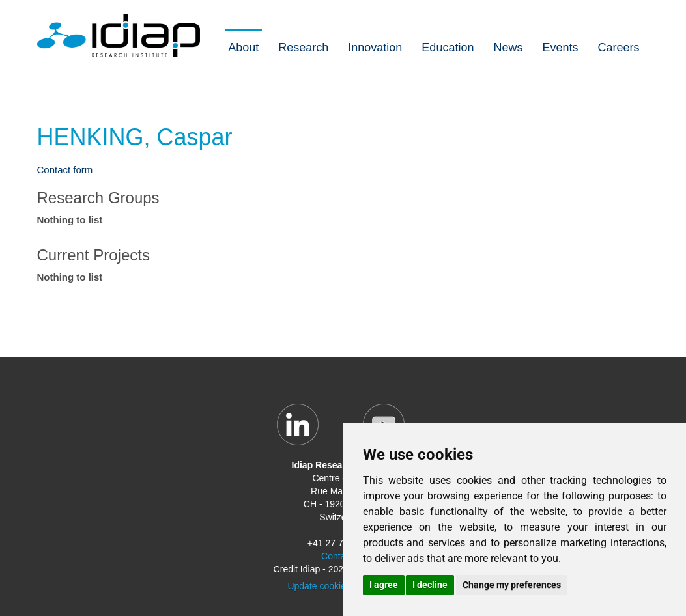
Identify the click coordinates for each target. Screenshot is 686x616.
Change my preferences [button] (512, 585)
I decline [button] (430, 585)
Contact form (65, 170)
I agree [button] (384, 585)
